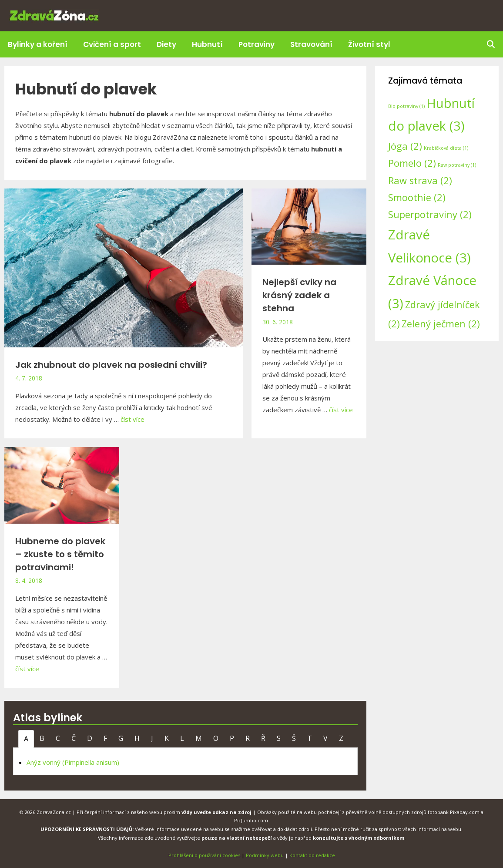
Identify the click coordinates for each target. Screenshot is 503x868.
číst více (132, 419)
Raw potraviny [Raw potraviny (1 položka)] (457, 165)
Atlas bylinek (48, 718)
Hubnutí (207, 44)
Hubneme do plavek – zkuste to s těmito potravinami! (60, 554)
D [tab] (90, 738)
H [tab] (137, 738)
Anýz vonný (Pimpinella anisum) (73, 762)
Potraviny (257, 44)
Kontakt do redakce (312, 855)
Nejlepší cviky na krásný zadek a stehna (299, 295)
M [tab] (199, 738)
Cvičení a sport (112, 44)
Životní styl (369, 44)
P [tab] (232, 738)
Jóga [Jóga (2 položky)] (405, 146)
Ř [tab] (263, 738)
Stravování (311, 44)
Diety (166, 44)
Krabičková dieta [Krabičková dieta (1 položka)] (446, 148)
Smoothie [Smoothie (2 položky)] (417, 197)
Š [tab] (294, 738)
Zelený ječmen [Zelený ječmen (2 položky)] (441, 324)
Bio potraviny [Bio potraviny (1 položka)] (406, 106)
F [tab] (105, 738)
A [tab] (26, 739)
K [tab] (167, 738)
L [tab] (182, 738)
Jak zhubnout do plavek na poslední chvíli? (111, 365)
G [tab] (121, 738)
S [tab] (279, 738)
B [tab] (42, 738)
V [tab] (325, 738)
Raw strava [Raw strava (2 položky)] (420, 180)
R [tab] (248, 738)
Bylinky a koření (38, 44)
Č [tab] (74, 738)
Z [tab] (341, 738)
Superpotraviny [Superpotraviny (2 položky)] (430, 214)
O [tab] (216, 738)
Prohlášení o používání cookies (204, 855)
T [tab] (310, 738)
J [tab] (152, 738)
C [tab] (58, 738)
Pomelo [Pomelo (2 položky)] (412, 163)
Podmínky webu (265, 855)
